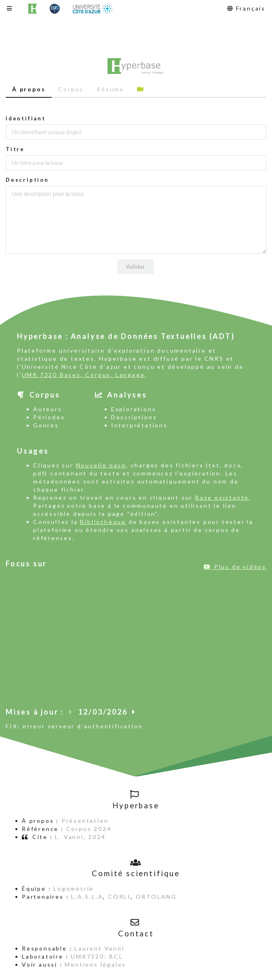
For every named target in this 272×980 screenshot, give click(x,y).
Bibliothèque (103, 522)
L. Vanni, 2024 (80, 837)
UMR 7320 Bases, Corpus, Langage (83, 375)
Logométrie (74, 889)
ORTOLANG (156, 897)
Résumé (110, 89)
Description (27, 180)
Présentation (85, 821)
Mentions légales (95, 964)
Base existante (222, 497)
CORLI (119, 897)
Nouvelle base (101, 465)
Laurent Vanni (99, 948)
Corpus (71, 89)
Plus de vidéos (235, 567)
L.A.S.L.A (87, 897)
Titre (15, 149)
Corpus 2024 (89, 829)
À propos (29, 89)
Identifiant (26, 118)
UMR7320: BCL (97, 956)
